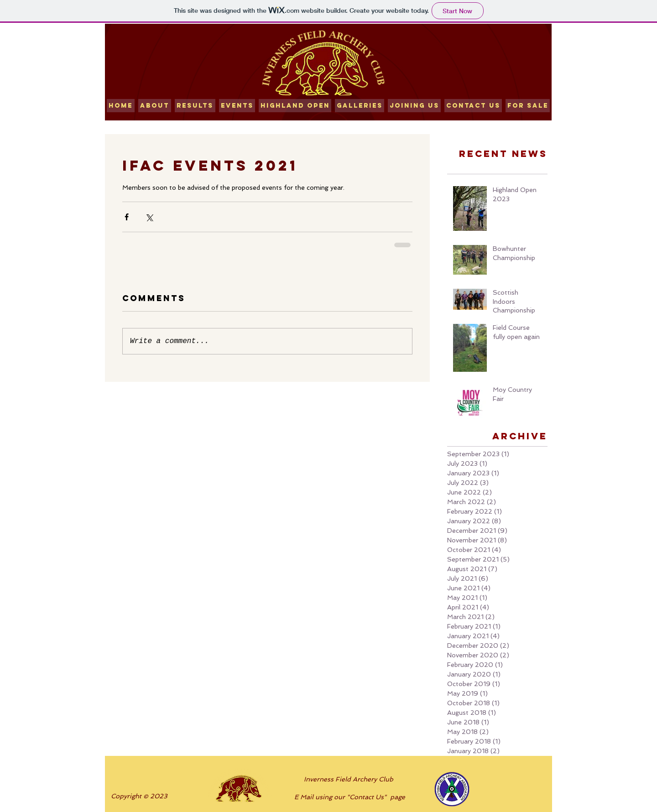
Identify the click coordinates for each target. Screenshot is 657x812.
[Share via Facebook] (127, 217)
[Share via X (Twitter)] (149, 217)
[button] (195, 106)
